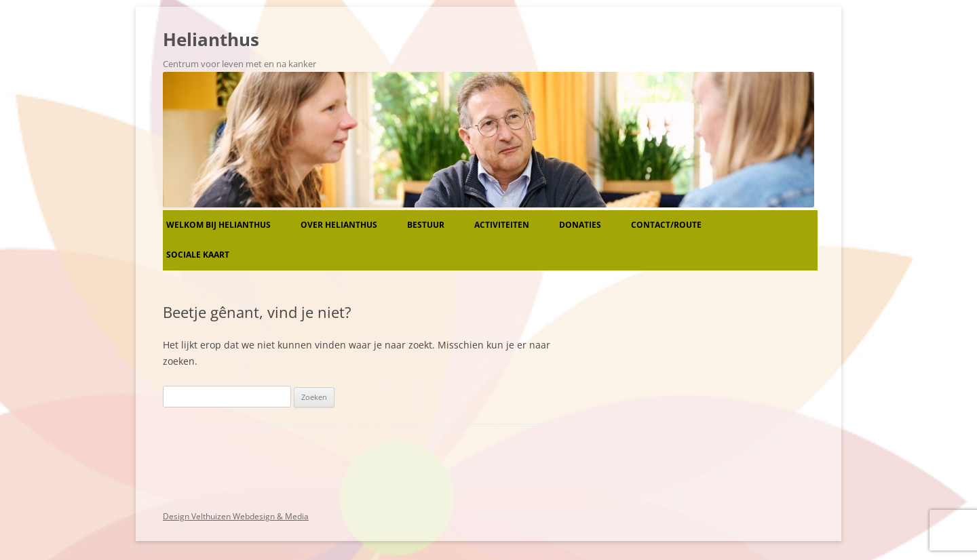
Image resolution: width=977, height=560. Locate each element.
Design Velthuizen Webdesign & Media (236, 516)
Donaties (580, 225)
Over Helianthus (339, 225)
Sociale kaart (198, 255)
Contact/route (666, 225)
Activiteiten (502, 225)
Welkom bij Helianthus (218, 225)
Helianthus (211, 39)
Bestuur (426, 225)
